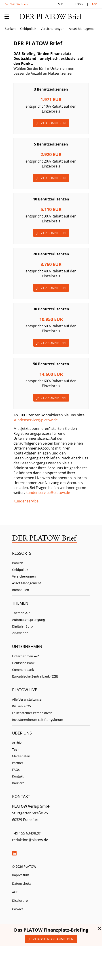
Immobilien (21, 590)
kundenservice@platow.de (36, 420)
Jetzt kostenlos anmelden (51, 939)
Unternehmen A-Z (25, 656)
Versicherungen (53, 29)
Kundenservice (26, 501)
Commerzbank (23, 670)
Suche (63, 4)
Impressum (21, 875)
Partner (18, 763)
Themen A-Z (21, 613)
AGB (15, 892)
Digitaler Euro (22, 626)
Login (79, 4)
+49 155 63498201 (27, 833)
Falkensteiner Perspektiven (32, 713)
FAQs (16, 770)
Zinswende (20, 633)
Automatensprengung (29, 620)
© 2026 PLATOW (24, 866)
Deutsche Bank (23, 663)
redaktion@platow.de (30, 840)
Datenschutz (21, 883)
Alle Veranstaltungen (28, 699)
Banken (10, 29)
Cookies (18, 909)
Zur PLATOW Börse (16, 4)
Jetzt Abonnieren (51, 123)
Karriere (18, 783)
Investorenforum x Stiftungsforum (38, 720)
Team (16, 749)
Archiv (17, 743)
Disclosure (20, 901)
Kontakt (18, 776)
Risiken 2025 (21, 706)
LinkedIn (14, 853)
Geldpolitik (28, 29)
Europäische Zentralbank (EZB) (35, 676)
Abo (95, 4)
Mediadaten (21, 756)
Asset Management (83, 29)
